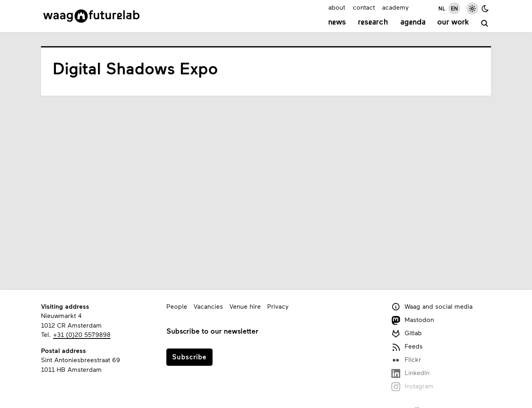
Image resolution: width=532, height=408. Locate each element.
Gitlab (407, 333)
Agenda (413, 23)
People (177, 306)
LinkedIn (410, 373)
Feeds (407, 347)
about (337, 7)
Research (373, 23)
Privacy (278, 306)
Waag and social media (432, 307)
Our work (453, 23)
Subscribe (189, 357)
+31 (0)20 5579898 (82, 334)
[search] (485, 24)
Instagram (412, 386)
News (337, 23)
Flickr (406, 360)
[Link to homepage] (91, 16)
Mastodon (413, 320)
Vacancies (208, 306)
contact (364, 7)
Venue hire (245, 306)
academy (395, 7)
